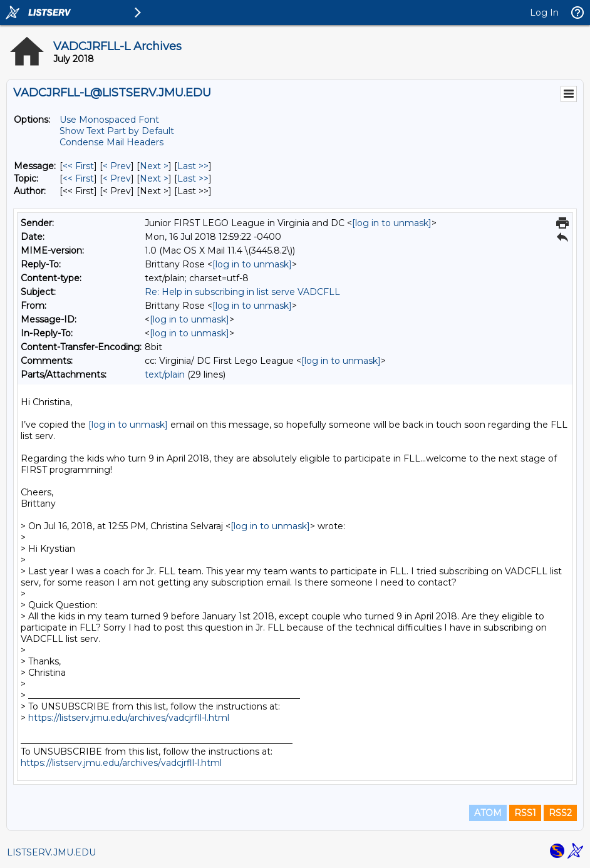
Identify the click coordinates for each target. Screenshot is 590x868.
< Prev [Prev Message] (117, 166)
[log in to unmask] (392, 223)
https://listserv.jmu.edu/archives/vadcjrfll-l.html (129, 718)
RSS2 (560, 813)
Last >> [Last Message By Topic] (193, 178)
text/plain (165, 375)
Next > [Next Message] (154, 166)
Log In (544, 13)
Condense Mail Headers (111, 142)
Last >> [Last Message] (193, 166)
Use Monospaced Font (109, 120)
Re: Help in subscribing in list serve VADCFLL (242, 292)
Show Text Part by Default (117, 131)
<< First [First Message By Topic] (78, 178)
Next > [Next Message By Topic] (154, 178)
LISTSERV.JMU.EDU (51, 852)
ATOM (488, 813)
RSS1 (525, 813)
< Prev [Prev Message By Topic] (117, 178)
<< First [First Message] (78, 166)
